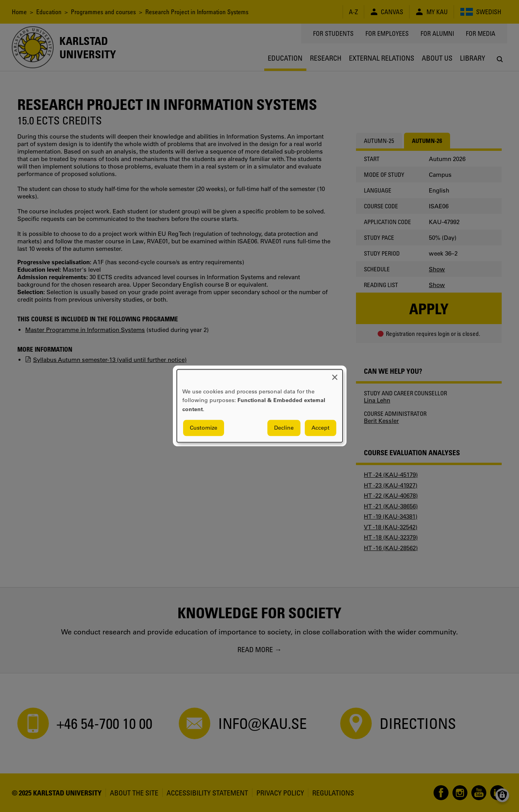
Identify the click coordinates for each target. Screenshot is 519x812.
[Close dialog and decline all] (335, 374)
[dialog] (260, 406)
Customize (204, 428)
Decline (284, 428)
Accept (321, 428)
